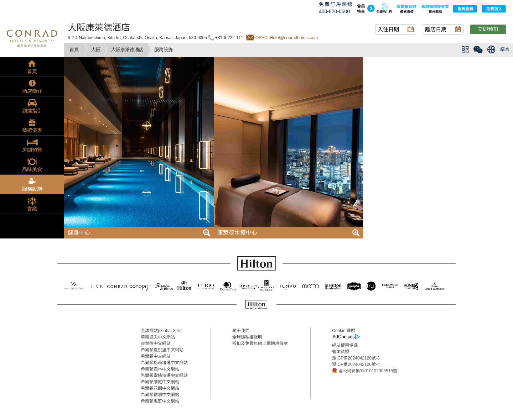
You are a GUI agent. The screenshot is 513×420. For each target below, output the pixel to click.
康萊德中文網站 (156, 343)
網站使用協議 (345, 345)
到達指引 (32, 111)
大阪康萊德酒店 (127, 50)
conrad (32, 37)
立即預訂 (488, 29)
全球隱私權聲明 (247, 337)
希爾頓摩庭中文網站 (160, 382)
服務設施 (32, 189)
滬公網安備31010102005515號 (365, 371)
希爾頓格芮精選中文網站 (164, 363)
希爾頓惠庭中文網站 (160, 401)
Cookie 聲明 (344, 331)
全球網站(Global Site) (161, 331)
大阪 (96, 50)
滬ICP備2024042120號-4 (356, 364)
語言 (505, 49)
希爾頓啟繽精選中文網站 (164, 376)
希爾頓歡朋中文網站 (160, 395)
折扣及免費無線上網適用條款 (260, 343)
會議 (32, 209)
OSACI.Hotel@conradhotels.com (287, 38)
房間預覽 (32, 150)
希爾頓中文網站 (156, 356)
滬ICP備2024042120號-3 (356, 358)
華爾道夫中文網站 (158, 337)
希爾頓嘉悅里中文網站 (162, 350)
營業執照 (341, 352)
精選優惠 (32, 130)
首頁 (74, 50)
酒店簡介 (32, 91)
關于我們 (241, 331)
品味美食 (32, 169)
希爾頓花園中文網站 (160, 388)
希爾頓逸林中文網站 (160, 369)
